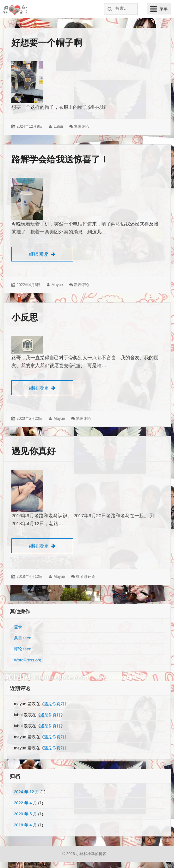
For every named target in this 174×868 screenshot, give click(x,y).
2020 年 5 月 (25, 814)
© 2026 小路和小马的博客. (85, 854)
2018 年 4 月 (25, 825)
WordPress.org (28, 660)
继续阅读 (51, 253)
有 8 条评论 (85, 577)
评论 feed (23, 649)
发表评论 (81, 126)
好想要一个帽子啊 (47, 43)
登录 (18, 627)
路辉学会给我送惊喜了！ (60, 159)
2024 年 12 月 (27, 792)
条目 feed (23, 638)
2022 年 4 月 (25, 803)
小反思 (25, 317)
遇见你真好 (34, 451)
